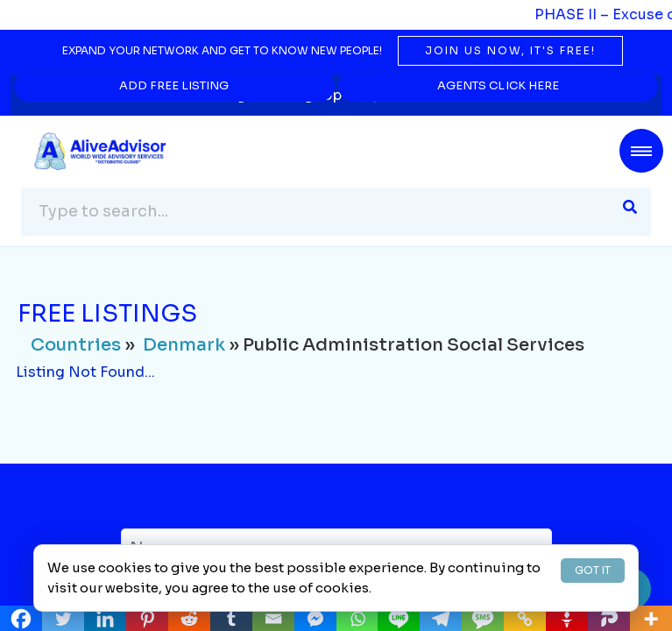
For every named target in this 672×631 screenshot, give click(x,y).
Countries (76, 346)
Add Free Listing (175, 85)
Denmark (184, 346)
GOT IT (593, 570)
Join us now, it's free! (510, 50)
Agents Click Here (498, 85)
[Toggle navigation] (641, 151)
